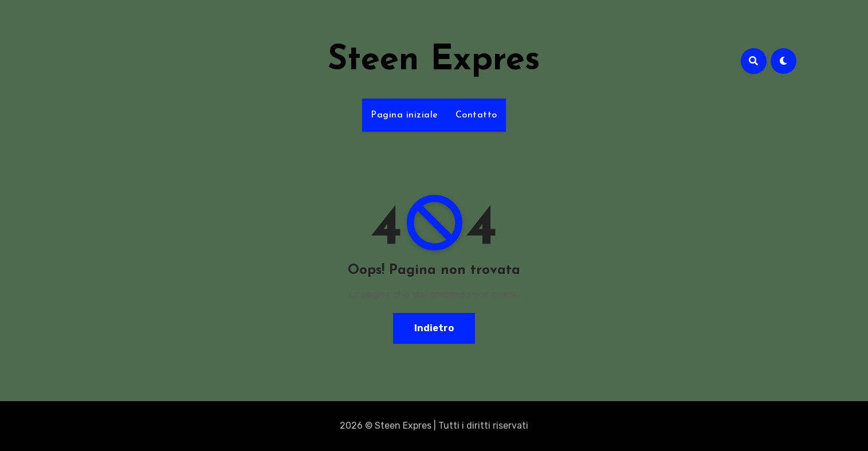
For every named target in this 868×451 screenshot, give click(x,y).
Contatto (476, 115)
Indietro (434, 328)
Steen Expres (434, 61)
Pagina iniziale (404, 115)
